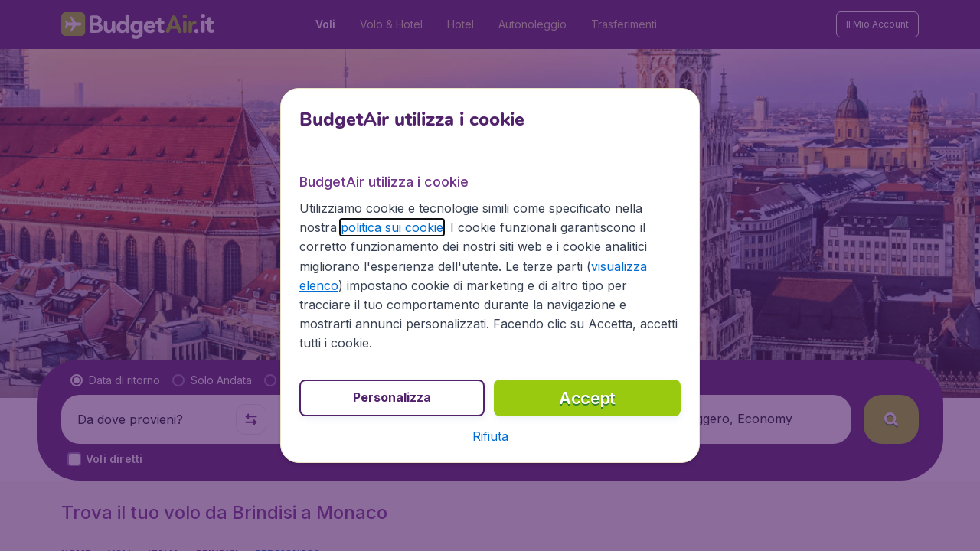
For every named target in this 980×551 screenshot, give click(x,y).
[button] (490, 436)
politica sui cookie (392, 227)
